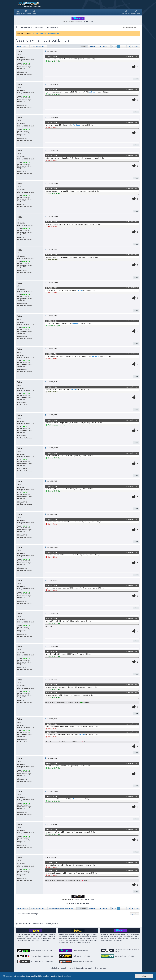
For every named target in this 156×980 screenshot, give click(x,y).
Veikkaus (92, 92)
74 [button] (116, 46)
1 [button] (109, 46)
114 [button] (129, 46)
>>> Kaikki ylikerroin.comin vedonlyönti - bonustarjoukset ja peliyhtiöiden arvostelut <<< (78, 968)
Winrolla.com (89, 899)
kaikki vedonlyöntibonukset (80, 903)
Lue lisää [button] (67, 976)
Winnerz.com (88, 21)
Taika (19, 51)
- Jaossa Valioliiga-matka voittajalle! (45, 33)
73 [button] (113, 46)
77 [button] (124, 46)
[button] (93, 46)
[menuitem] (26, 12)
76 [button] (122, 46)
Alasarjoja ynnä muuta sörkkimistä (42, 40)
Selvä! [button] (144, 976)
